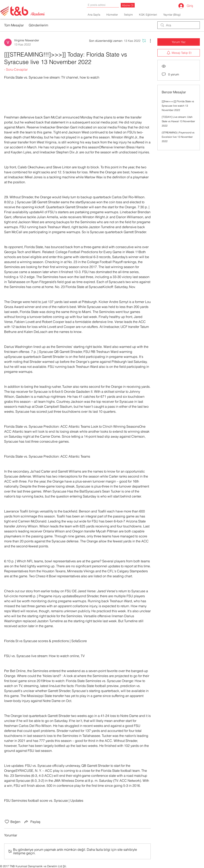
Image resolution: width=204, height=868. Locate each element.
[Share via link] (32, 822)
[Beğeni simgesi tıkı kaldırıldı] (7, 822)
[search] (179, 25)
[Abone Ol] (128, 5)
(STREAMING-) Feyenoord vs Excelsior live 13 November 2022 (178, 137)
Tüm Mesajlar (14, 25)
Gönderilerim (38, 25)
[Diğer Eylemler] (148, 41)
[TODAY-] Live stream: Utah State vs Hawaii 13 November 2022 (178, 121)
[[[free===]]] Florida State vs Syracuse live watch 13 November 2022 (178, 106)
